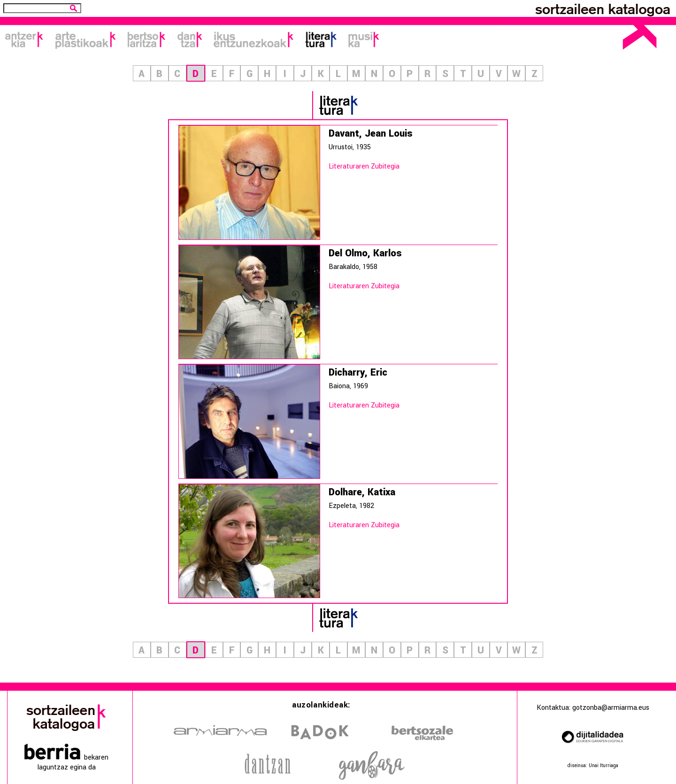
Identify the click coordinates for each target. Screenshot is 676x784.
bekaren (66, 757)
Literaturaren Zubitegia (364, 166)
